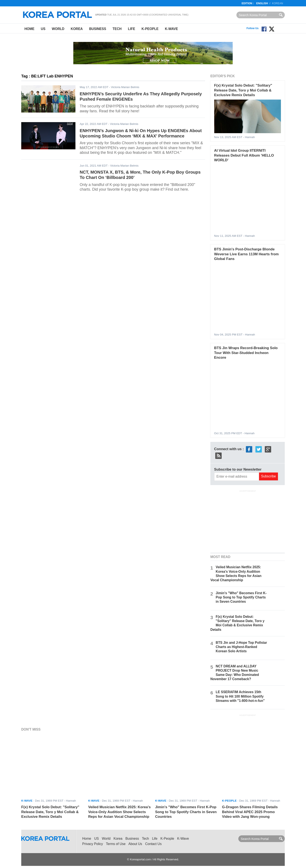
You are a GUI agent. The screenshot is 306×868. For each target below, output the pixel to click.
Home (29, 29)
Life (132, 29)
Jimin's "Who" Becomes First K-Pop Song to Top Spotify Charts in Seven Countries (241, 597)
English (262, 3)
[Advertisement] (248, 521)
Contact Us (153, 844)
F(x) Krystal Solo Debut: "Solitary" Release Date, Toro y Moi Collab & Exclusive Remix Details (243, 90)
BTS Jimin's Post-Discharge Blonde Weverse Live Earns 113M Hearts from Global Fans (246, 254)
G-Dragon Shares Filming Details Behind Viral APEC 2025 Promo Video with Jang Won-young (250, 812)
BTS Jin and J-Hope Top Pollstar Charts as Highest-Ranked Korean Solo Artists (241, 647)
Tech (117, 29)
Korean (278, 3)
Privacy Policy (93, 844)
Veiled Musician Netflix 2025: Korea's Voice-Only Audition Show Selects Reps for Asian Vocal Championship (119, 812)
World (58, 29)
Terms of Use (116, 844)
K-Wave (171, 29)
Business (98, 29)
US (43, 29)
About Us (135, 844)
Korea (77, 29)
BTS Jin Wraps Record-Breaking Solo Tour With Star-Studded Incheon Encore (246, 353)
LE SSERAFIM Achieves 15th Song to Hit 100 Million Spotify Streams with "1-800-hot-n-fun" (240, 696)
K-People (150, 29)
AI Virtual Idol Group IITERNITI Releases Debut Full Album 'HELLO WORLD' (244, 155)
